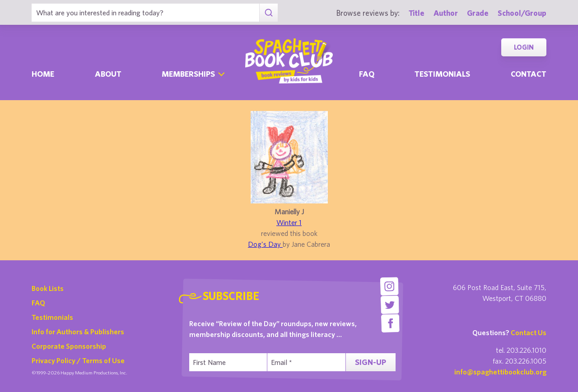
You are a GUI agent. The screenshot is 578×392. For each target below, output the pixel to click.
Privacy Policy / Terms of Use (78, 360)
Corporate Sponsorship (69, 346)
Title (417, 13)
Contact (529, 74)
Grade (478, 13)
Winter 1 (289, 222)
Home (43, 74)
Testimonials (442, 74)
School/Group (522, 13)
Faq (367, 74)
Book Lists (48, 288)
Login (524, 47)
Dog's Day (265, 244)
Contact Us (529, 332)
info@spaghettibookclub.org (500, 372)
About (108, 74)
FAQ (38, 303)
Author (446, 13)
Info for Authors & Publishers (78, 332)
